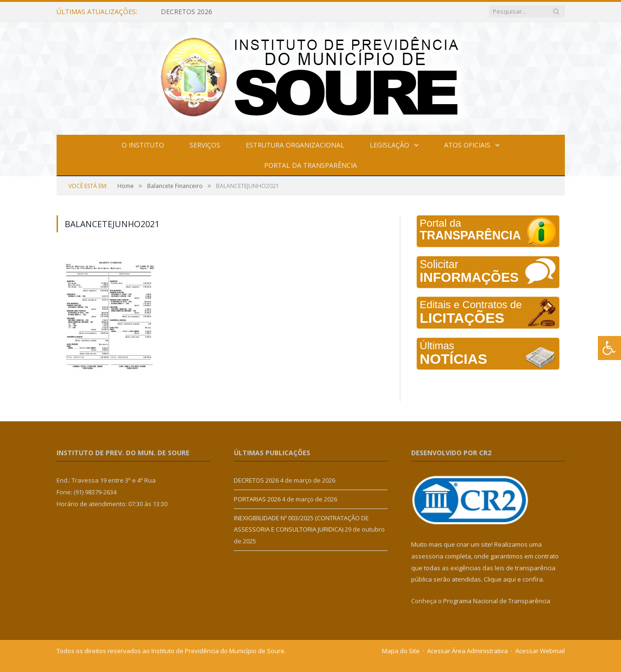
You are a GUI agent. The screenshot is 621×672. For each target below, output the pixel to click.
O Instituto (143, 145)
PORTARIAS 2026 (257, 499)
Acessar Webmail (540, 651)
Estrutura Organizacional (295, 145)
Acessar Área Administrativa (468, 651)
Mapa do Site (401, 651)
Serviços (205, 145)
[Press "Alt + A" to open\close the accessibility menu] (609, 348)
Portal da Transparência (310, 165)
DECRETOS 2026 (186, 12)
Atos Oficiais (467, 145)
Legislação (389, 145)
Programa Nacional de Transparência (497, 601)
